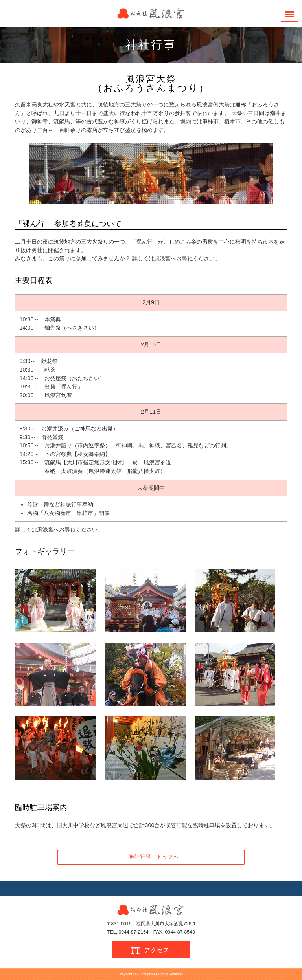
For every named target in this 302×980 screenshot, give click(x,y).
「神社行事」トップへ (151, 857)
